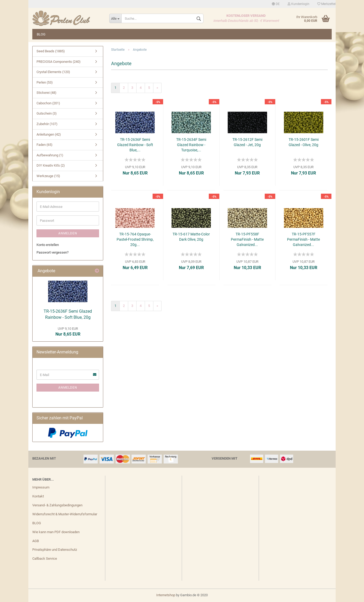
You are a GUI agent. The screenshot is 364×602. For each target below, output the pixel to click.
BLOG (41, 34)
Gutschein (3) (47, 113)
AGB (36, 541)
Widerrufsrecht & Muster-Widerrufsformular (65, 514)
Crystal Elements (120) (53, 72)
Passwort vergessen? (53, 252)
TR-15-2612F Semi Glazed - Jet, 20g (247, 142)
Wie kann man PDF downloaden (56, 532)
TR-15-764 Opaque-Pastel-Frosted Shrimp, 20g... (135, 239)
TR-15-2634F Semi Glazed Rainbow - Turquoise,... (191, 145)
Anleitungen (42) (49, 134)
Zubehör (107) (47, 124)
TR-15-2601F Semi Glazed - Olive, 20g (304, 142)
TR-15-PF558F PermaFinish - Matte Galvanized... (247, 239)
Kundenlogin (298, 4)
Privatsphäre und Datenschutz (55, 550)
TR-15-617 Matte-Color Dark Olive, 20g (191, 237)
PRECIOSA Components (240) (59, 62)
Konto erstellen (48, 245)
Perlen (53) (45, 82)
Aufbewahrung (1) (50, 155)
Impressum (41, 487)
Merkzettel (326, 4)
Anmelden (68, 233)
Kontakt (38, 496)
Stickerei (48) (46, 93)
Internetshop (166, 595)
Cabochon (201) (48, 103)
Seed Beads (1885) (51, 51)
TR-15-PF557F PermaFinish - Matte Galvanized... (303, 239)
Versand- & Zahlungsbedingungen (57, 505)
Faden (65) (45, 145)
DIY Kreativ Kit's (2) (51, 165)
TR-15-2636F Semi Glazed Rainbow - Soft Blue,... (135, 145)
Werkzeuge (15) (48, 176)
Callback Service (45, 559)
